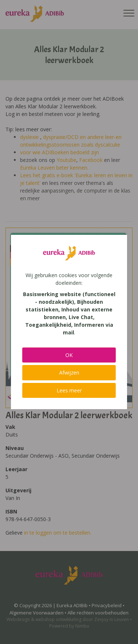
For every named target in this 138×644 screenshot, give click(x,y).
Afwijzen (69, 373)
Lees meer (69, 390)
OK (69, 355)
